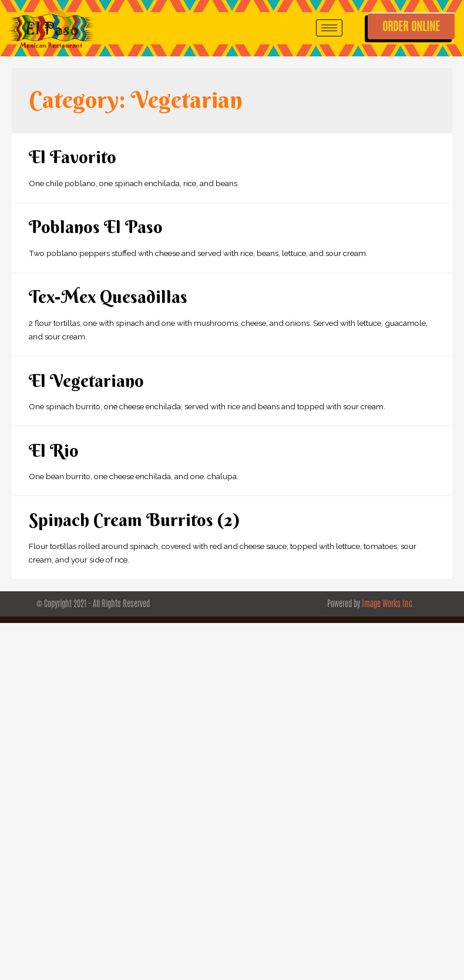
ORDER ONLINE (411, 26)
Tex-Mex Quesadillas (108, 297)
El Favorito (73, 157)
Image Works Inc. (388, 604)
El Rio (54, 451)
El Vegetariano (86, 381)
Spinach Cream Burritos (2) (134, 520)
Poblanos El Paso (96, 227)
